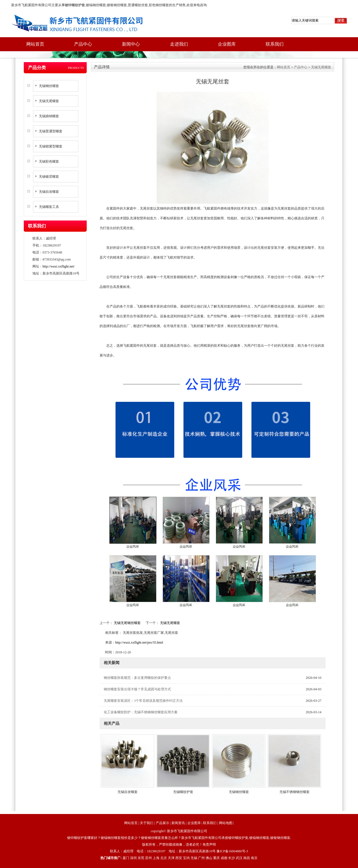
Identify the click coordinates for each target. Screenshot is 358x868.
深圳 (133, 858)
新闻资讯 (178, 823)
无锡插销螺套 (49, 116)
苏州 (149, 858)
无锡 (194, 858)
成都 (224, 858)
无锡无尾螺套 (49, 101)
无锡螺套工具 (49, 207)
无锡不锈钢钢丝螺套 (295, 792)
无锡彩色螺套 (49, 161)
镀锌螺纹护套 (75, 5)
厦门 (126, 858)
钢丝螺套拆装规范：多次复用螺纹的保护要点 (137, 678)
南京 (254, 858)
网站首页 (35, 44)
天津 (171, 858)
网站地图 (226, 823)
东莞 (141, 858)
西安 (179, 858)
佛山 (209, 858)
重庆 (216, 858)
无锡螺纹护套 (183, 792)
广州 (201, 858)
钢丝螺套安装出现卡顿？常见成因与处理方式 (137, 689)
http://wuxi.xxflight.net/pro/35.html (139, 642)
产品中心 (83, 44)
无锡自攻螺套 (49, 192)
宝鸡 (186, 858)
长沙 (232, 858)
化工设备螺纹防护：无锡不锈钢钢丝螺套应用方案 (141, 712)
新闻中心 (131, 44)
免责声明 (209, 844)
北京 (164, 858)
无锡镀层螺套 (49, 177)
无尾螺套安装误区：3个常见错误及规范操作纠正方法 (143, 701)
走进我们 (179, 44)
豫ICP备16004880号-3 (232, 851)
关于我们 (147, 823)
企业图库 (227, 44)
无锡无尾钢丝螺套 (127, 623)
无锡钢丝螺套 (49, 86)
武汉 (239, 858)
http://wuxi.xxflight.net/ (59, 266)
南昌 (247, 858)
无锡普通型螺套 (51, 131)
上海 (156, 858)
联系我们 (275, 44)
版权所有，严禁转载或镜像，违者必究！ (172, 844)
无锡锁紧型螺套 (51, 146)
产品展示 (162, 823)
